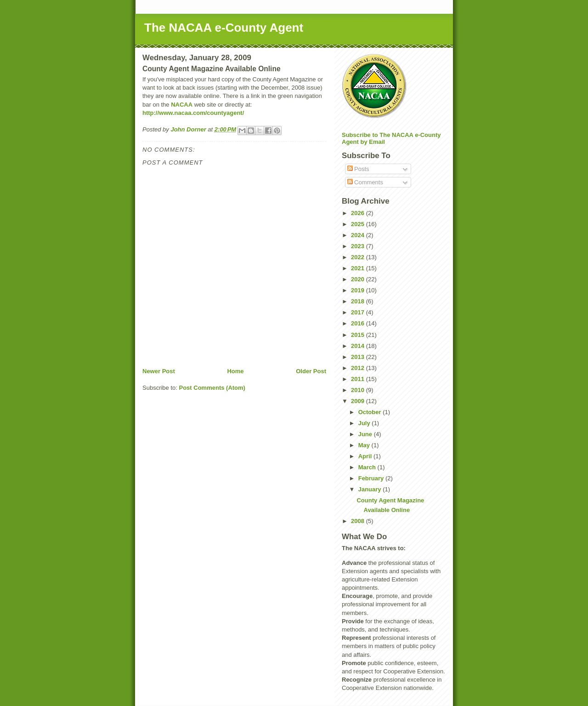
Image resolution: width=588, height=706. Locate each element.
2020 (359, 279)
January (370, 489)
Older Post (311, 371)
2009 (359, 401)
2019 (359, 290)
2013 (359, 357)
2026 (359, 213)
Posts (358, 169)
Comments (365, 182)
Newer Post (159, 371)
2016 (359, 323)
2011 (359, 379)
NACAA (182, 105)
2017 (359, 312)
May (365, 445)
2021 (359, 268)
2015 (359, 335)
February (372, 478)
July (365, 423)
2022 (359, 257)
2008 (359, 521)
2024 (359, 235)
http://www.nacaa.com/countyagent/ (193, 113)
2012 (359, 368)
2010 (359, 390)
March (368, 467)
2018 (359, 301)
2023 (359, 246)
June (366, 434)
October (370, 412)
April (366, 456)
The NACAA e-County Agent (224, 28)
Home (235, 371)
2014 (359, 346)
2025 (359, 224)
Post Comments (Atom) (212, 388)
